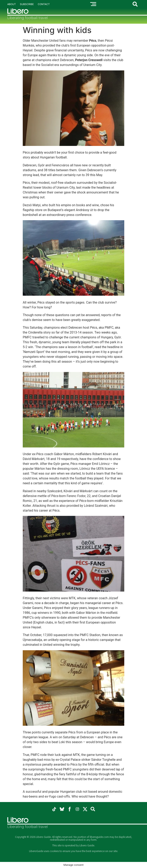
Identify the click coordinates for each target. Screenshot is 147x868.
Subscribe (27, 4)
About (12, 4)
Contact (44, 4)
